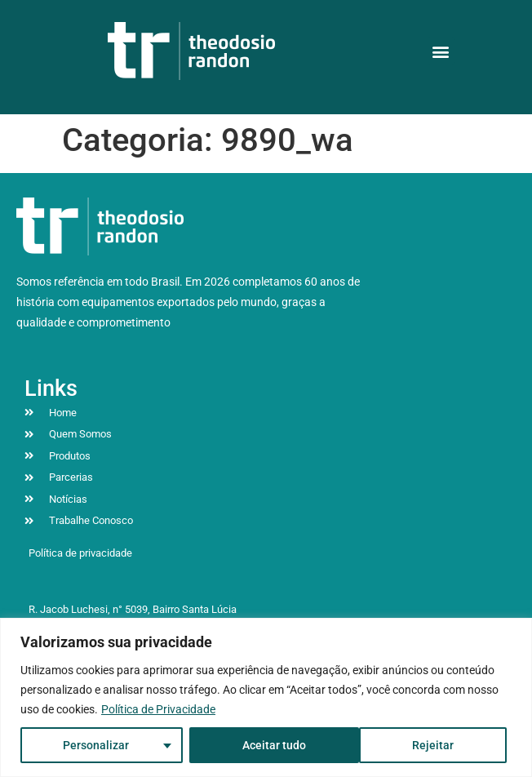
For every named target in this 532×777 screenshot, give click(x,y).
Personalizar (96, 745)
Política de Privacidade (158, 709)
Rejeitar (262, 745)
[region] (266, 697)
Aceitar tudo (427, 745)
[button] (441, 51)
